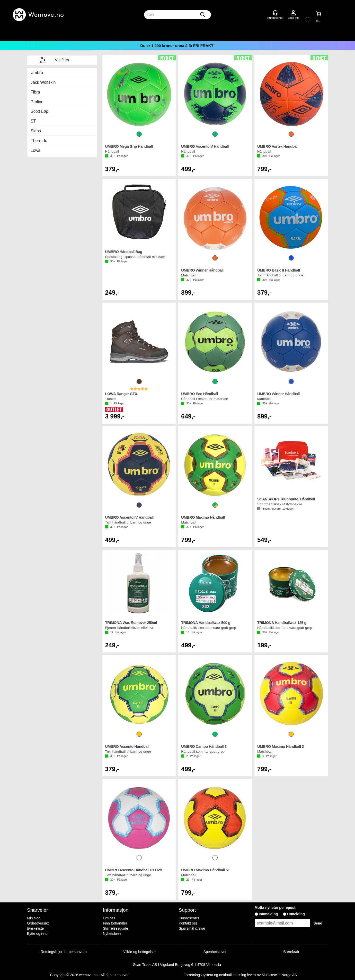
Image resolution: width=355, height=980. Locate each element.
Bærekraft (291, 952)
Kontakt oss (188, 923)
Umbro (37, 73)
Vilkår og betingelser (140, 952)
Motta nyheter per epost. (276, 908)
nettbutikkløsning (233, 975)
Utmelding (296, 914)
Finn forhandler (115, 923)
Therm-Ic (39, 141)
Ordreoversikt (38, 923)
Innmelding (268, 914)
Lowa (35, 150)
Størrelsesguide (116, 928)
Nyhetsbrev (112, 934)
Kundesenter (189, 918)
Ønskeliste (35, 928)
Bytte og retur (38, 934)
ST (33, 121)
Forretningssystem (198, 975)
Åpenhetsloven (215, 952)
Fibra (35, 92)
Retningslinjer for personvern (64, 952)
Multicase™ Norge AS (279, 975)
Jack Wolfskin (43, 82)
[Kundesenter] (275, 13)
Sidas (36, 131)
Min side (34, 918)
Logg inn (293, 13)
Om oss (109, 918)
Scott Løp (39, 111)
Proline (37, 102)
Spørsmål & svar (192, 928)
